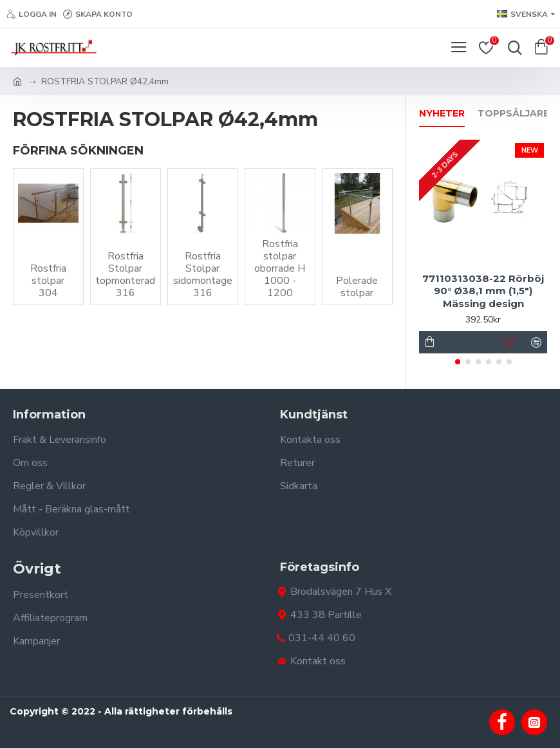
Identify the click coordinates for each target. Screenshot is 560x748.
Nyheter (442, 114)
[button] (458, 362)
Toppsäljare (513, 114)
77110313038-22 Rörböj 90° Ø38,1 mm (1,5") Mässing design (483, 291)
